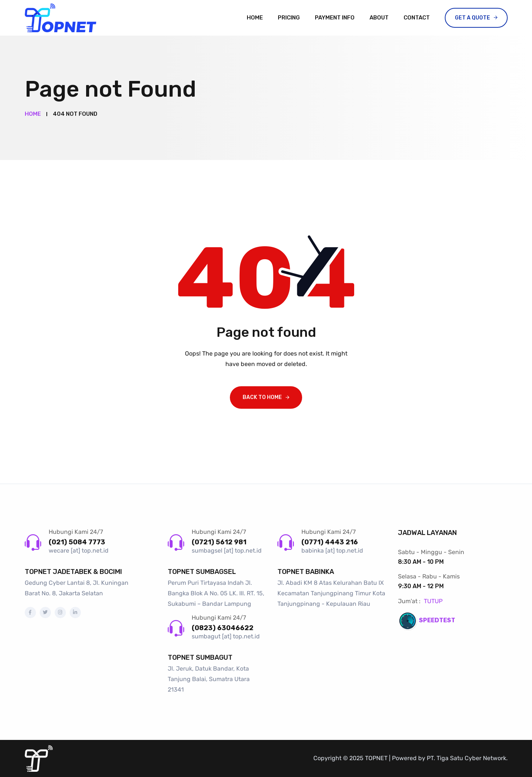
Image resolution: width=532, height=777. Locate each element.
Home (255, 18)
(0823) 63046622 (223, 628)
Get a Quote (472, 18)
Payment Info (335, 18)
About (379, 18)
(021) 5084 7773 (77, 542)
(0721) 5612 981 (219, 542)
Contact (417, 18)
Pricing (289, 18)
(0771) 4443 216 (330, 542)
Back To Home (262, 397)
